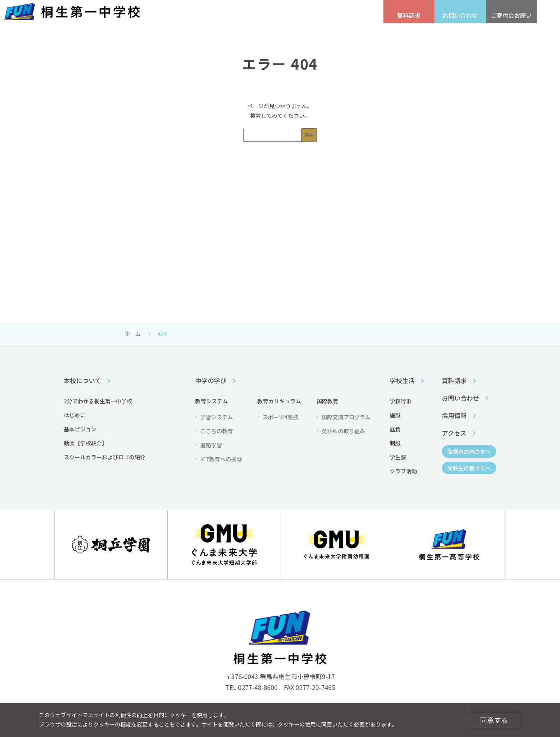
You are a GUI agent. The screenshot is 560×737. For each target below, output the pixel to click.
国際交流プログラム (346, 417)
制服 (395, 443)
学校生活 (355, 34)
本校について (199, 34)
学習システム (217, 417)
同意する (494, 720)
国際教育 (327, 401)
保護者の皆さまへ (311, 16)
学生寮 (398, 457)
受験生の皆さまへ (259, 16)
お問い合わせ (460, 398)
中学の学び (277, 34)
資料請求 (454, 380)
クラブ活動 (403, 471)
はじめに (75, 415)
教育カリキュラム (279, 401)
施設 (395, 415)
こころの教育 (217, 431)
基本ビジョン (80, 429)
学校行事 (401, 401)
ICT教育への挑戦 (221, 459)
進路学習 (211, 445)
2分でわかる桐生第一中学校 (98, 401)
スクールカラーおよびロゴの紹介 (105, 457)
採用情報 (177, 16)
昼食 (395, 429)
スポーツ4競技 (280, 417)
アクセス (214, 16)
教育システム (212, 401)
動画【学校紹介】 (86, 443)
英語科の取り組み (343, 431)
